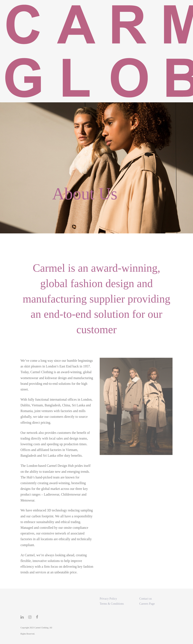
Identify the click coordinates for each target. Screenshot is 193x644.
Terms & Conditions (112, 604)
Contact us (146, 599)
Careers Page (147, 604)
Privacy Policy (108, 599)
